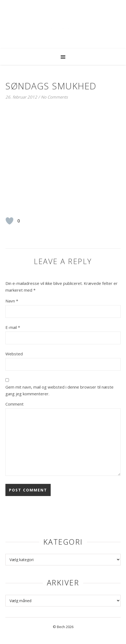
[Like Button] (9, 221)
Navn (12, 301)
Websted (14, 354)
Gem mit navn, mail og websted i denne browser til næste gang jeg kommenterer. (59, 390)
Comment (14, 404)
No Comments (54, 97)
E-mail (13, 327)
